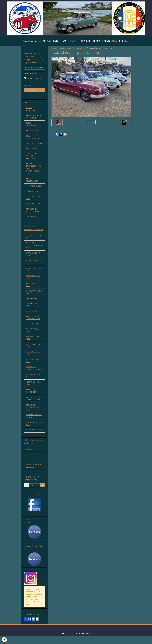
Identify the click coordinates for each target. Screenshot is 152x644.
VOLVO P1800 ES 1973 (33, 281)
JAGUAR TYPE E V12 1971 (34, 297)
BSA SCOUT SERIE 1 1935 (34, 431)
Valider (34, 91)
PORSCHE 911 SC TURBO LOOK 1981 (34, 405)
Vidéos (29, 456)
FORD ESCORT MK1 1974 (34, 382)
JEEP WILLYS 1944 (34, 329)
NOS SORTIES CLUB (34, 145)
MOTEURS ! (31, 220)
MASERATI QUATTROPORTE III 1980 (34, 249)
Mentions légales (67, 641)
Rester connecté (34, 80)
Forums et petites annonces (34, 473)
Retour (91, 124)
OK (42, 493)
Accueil (55, 50)
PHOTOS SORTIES (34, 151)
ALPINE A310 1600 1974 (34, 390)
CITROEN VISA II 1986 (33, 258)
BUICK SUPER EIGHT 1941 (32, 266)
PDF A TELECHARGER (32, 183)
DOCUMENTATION (33, 207)
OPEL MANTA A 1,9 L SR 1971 (34, 240)
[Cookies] (4, 640)
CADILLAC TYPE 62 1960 (34, 336)
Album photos (66, 50)
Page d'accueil (30, 42)
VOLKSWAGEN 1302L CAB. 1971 (34, 423)
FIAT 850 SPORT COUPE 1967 (33, 397)
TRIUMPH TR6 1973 (34, 303)
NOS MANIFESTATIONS (33, 139)
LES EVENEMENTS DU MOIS (106, 42)
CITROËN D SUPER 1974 (34, 359)
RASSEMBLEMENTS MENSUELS (77, 42)
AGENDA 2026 (32, 132)
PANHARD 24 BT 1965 (33, 343)
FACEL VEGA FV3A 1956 (33, 274)
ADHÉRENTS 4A (80, 50)
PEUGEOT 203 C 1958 (33, 289)
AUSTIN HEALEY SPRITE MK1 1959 (33, 323)
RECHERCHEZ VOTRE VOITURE (33, 214)
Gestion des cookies (84, 641)
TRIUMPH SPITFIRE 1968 (34, 310)
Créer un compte (30, 84)
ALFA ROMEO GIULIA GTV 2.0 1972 (33, 414)
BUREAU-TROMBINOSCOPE (34, 126)
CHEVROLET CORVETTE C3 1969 (34, 374)
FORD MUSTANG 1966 (33, 366)
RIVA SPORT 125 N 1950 (34, 351)
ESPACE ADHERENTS (49, 42)
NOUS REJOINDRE (34, 194)
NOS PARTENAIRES (34, 189)
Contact (125, 42)
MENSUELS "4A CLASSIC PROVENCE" (32, 158)
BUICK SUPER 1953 (34, 437)
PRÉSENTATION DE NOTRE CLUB (34, 118)
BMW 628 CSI (32, 316)
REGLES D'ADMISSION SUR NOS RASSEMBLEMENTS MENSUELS (34, 171)
